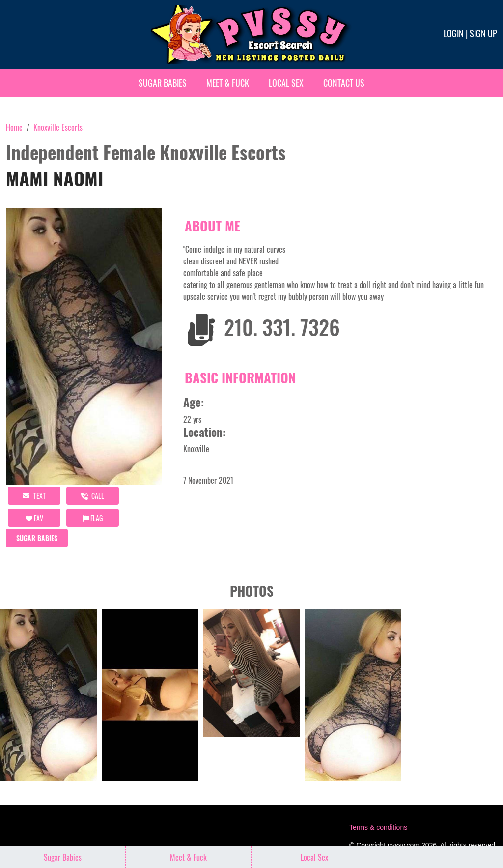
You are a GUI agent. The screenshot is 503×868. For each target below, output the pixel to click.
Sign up (483, 33)
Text (34, 496)
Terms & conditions (378, 827)
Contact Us (344, 83)
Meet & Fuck (228, 83)
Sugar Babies (163, 83)
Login (454, 33)
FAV (34, 518)
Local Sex (286, 83)
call (93, 496)
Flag (93, 518)
